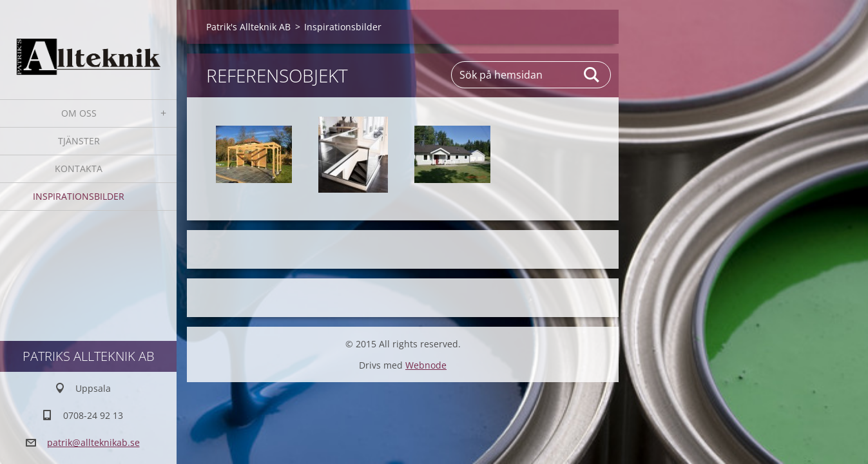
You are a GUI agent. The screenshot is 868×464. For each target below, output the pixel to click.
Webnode (426, 365)
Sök (592, 75)
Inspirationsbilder (79, 196)
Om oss (79, 113)
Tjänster (79, 141)
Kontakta (79, 169)
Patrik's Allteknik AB (248, 27)
